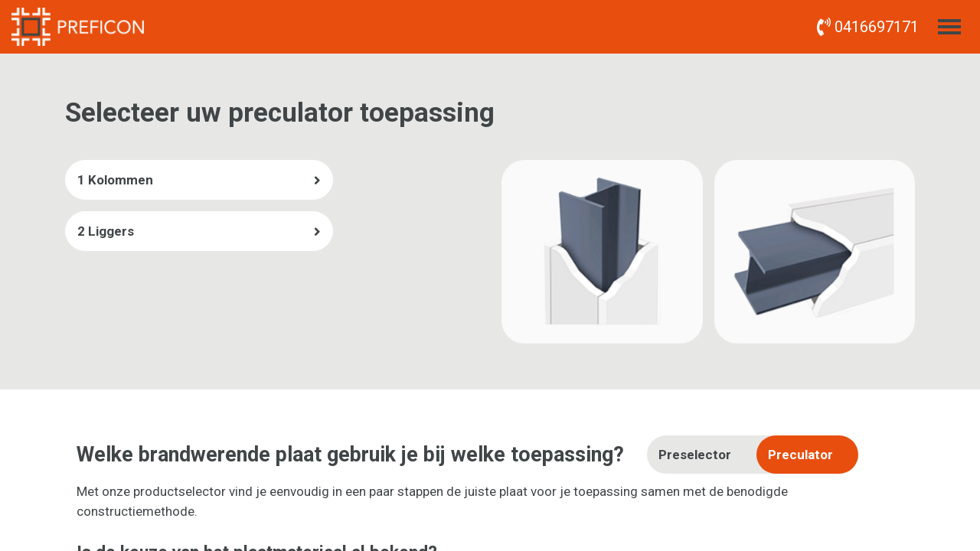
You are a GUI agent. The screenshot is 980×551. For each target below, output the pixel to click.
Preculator (800, 455)
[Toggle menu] (949, 27)
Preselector (695, 455)
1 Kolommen (115, 180)
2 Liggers (106, 231)
